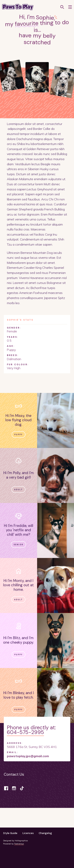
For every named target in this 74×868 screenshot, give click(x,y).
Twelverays (19, 844)
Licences (28, 833)
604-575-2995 (25, 732)
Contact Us (14, 774)
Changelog (45, 833)
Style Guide (10, 833)
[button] (70, 7)
